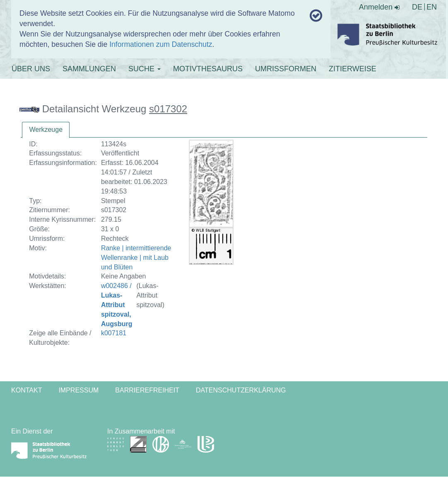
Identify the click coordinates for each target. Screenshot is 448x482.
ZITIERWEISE (353, 69)
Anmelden (379, 7)
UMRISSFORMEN (286, 69)
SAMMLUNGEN (89, 69)
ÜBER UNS (31, 69)
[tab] (46, 130)
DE (417, 7)
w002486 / (117, 305)
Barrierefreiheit (147, 390)
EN (432, 7)
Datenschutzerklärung (241, 390)
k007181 (114, 333)
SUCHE (145, 69)
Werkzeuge (46, 130)
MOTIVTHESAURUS (208, 69)
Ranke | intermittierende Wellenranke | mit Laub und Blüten (136, 258)
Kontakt (26, 390)
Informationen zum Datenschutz (161, 44)
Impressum (78, 390)
